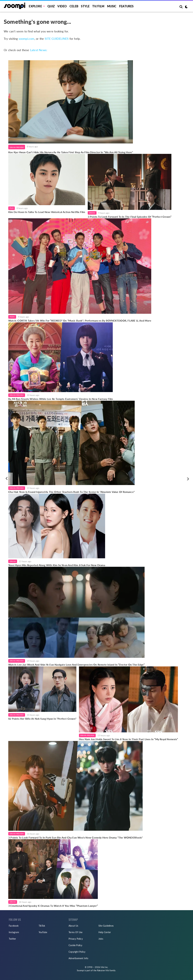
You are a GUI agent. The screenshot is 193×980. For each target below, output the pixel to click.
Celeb (74, 6)
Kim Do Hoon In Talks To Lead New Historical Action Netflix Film (47, 212)
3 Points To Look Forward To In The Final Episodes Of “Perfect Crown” (130, 217)
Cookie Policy (75, 945)
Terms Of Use (75, 932)
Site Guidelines (106, 926)
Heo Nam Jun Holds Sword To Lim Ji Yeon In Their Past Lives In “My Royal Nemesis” (128, 739)
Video (62, 6)
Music (112, 6)
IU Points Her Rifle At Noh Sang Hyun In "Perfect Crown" (42, 719)
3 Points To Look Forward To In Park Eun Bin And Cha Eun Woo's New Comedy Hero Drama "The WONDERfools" (75, 837)
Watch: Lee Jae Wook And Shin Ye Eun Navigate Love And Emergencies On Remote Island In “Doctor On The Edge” (76, 665)
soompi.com (27, 39)
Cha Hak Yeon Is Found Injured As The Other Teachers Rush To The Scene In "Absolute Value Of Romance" (71, 492)
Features (126, 6)
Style (85, 6)
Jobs (101, 939)
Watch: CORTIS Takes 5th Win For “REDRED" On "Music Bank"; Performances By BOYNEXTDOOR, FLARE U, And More (80, 321)
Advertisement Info (78, 958)
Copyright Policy (77, 952)
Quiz (51, 6)
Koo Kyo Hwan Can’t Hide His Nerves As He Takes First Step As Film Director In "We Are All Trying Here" (71, 152)
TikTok (42, 926)
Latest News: (39, 50)
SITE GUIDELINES (57, 39)
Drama (92, 213)
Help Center (105, 932)
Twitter (12, 939)
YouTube (43, 932)
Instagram (14, 932)
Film (12, 208)
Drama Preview (17, 147)
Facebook (14, 926)
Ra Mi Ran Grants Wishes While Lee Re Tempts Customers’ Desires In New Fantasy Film (61, 399)
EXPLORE (35, 6)
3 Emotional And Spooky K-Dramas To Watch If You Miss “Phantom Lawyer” (53, 906)
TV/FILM (98, 6)
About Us (73, 926)
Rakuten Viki (103, 970)
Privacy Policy (76, 939)
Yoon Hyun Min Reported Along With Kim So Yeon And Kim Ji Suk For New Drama (57, 565)
